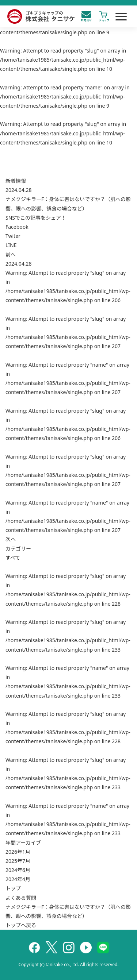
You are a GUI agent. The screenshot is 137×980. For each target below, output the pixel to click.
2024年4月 (18, 879)
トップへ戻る (21, 925)
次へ (11, 539)
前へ (11, 254)
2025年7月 (18, 861)
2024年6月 (18, 870)
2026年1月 (18, 852)
